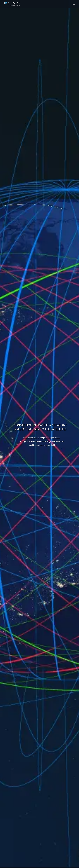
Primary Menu (74, 4)
